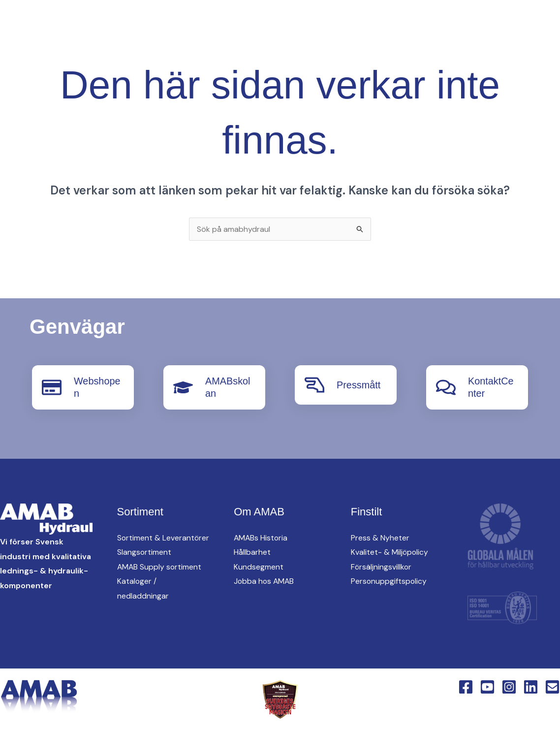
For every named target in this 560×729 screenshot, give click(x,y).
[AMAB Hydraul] (63, 42)
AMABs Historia (261, 537)
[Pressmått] (314, 385)
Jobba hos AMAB (265, 581)
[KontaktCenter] (446, 387)
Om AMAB (442, 25)
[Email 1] (552, 685)
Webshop (353, 60)
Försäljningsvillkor (382, 566)
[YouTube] (145, 43)
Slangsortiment (144, 566)
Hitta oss (382, 25)
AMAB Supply (275, 25)
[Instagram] (164, 43)
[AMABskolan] (183, 387)
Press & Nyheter (380, 537)
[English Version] (204, 43)
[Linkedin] (184, 43)
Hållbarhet (252, 552)
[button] (225, 43)
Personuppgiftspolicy (389, 581)
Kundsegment (259, 566)
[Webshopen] (52, 387)
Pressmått (359, 385)
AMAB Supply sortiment (160, 581)
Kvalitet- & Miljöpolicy (390, 552)
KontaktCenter (281, 60)
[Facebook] (125, 43)
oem (331, 25)
